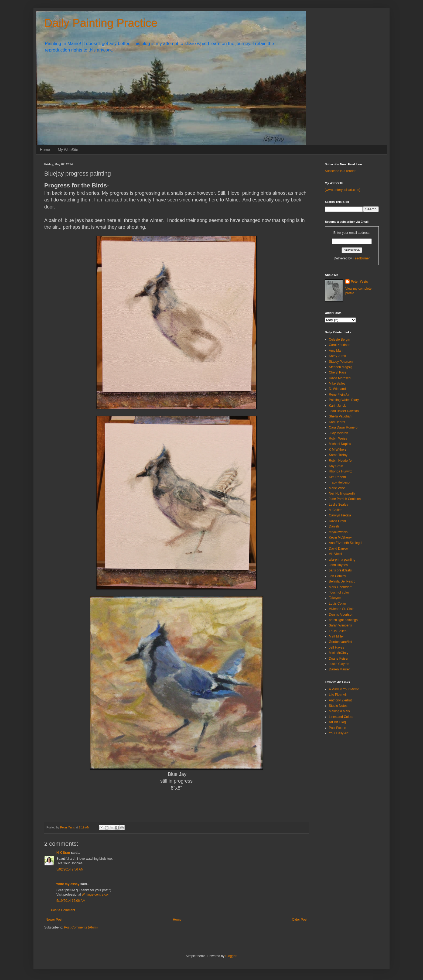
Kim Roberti (337, 477)
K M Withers (338, 450)
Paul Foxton (337, 728)
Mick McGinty (339, 653)
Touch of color (339, 592)
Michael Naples (340, 444)
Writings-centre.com (96, 895)
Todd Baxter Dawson (344, 411)
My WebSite (68, 150)
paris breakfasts (340, 570)
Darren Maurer (339, 669)
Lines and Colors (341, 717)
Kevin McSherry (340, 537)
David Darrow (339, 549)
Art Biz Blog (337, 722)
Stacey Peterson (341, 362)
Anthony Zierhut (340, 700)
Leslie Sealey (338, 505)
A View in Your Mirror (344, 689)
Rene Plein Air (339, 395)
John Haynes (338, 565)
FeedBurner (361, 258)
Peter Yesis (359, 282)
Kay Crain (336, 466)
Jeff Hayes (336, 647)
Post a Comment (63, 910)
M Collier (335, 510)
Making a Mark (340, 711)
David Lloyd (337, 521)
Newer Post (54, 920)
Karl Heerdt (337, 422)
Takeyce (335, 598)
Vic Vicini (335, 554)
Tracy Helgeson (340, 482)
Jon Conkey (337, 576)
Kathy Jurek (337, 356)
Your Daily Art (339, 733)
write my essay (68, 884)
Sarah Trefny (338, 455)
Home (45, 150)
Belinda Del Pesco (342, 581)
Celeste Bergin (340, 340)
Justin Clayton (339, 664)
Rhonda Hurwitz (340, 471)
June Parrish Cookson (345, 499)
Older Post (300, 920)
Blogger (231, 956)
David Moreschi (340, 378)
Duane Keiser (339, 659)
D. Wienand (337, 389)
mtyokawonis (338, 532)
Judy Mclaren (338, 433)
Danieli (334, 526)
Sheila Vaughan (340, 416)
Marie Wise (337, 488)
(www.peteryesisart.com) (342, 190)
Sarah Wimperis (340, 625)
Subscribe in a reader (340, 171)
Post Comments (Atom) (81, 927)
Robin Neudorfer (341, 461)
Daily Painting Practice (101, 23)
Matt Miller (336, 636)
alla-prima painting (342, 560)
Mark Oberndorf (340, 587)
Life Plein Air (338, 695)
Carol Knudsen (340, 345)
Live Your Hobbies (69, 863)
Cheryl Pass (338, 372)
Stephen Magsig (341, 367)
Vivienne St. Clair (341, 609)
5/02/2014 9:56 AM (70, 869)
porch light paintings (343, 620)
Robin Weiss (338, 438)
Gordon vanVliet (340, 642)
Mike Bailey (337, 383)
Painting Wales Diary (344, 400)
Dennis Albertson (341, 615)
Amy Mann (337, 351)
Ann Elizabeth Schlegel (345, 543)
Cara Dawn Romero (343, 427)
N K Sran (63, 853)
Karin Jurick (337, 406)
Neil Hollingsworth (342, 494)
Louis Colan (337, 604)
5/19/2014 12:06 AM (71, 901)
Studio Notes (338, 706)
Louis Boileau (339, 631)
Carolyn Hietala (340, 515)
